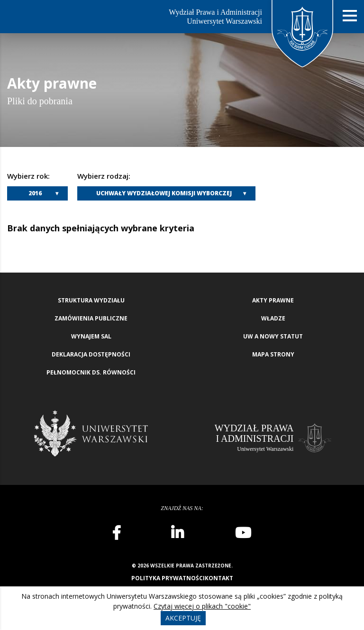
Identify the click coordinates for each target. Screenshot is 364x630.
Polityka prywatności (168, 578)
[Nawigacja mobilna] (350, 16)
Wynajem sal (91, 336)
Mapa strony (273, 354)
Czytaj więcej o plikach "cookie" (202, 606)
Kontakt (219, 578)
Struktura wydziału (91, 300)
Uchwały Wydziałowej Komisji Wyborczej (164, 193)
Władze (273, 318)
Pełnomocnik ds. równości (91, 372)
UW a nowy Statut (273, 336)
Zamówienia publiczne (91, 318)
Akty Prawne (273, 300)
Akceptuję (183, 618)
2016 (35, 193)
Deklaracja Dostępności (91, 354)
